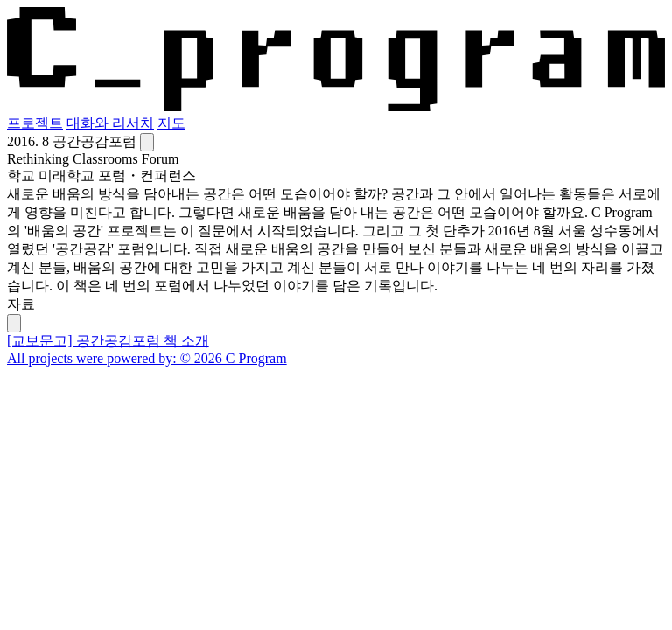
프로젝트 (35, 123)
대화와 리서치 (110, 123)
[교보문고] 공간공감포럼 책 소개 (108, 341)
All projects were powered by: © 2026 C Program (147, 358)
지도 (171, 123)
